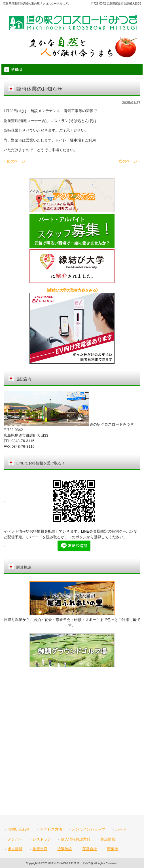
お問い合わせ (19, 829)
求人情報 (15, 849)
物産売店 (40, 849)
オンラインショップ (89, 829)
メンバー (15, 839)
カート (121, 829)
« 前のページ (14, 161)
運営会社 (90, 849)
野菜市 (113, 849)
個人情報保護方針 (76, 839)
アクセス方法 (51, 829)
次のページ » (130, 161)
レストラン (42, 839)
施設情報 (108, 839)
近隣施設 (65, 849)
